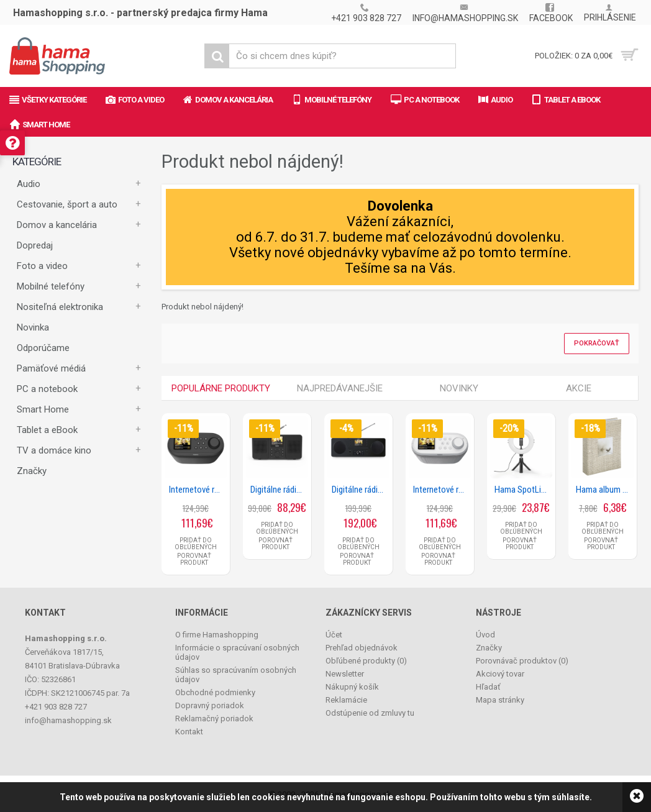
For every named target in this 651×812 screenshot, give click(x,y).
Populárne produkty (221, 388)
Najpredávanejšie (340, 388)
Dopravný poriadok (210, 705)
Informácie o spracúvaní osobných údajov (237, 652)
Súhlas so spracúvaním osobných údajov (236, 675)
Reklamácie (346, 700)
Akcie (579, 388)
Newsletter (345, 674)
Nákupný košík (352, 687)
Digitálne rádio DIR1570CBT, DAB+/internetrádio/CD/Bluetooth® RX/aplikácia (361, 490)
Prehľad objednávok (362, 648)
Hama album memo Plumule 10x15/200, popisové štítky (605, 490)
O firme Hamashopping (217, 635)
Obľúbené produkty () (366, 661)
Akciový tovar (500, 674)
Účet (334, 635)
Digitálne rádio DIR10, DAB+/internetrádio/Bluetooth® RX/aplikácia (279, 490)
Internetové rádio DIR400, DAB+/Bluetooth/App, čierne (198, 490)
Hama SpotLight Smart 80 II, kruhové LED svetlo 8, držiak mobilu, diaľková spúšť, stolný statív (523, 490)
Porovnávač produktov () (522, 661)
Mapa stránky (500, 700)
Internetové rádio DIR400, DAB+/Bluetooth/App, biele (442, 490)
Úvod (485, 635)
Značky (32, 471)
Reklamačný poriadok (214, 718)
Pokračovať (597, 343)
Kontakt (189, 732)
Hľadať (488, 687)
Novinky (459, 388)
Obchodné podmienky (215, 692)
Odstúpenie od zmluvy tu (370, 713)
